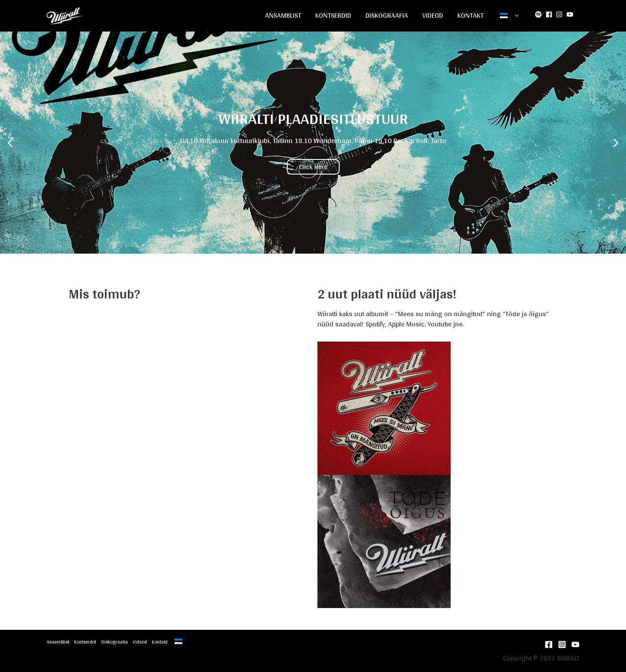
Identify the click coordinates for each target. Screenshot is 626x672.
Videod (433, 16)
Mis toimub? (104, 294)
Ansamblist (283, 16)
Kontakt (470, 16)
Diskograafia (387, 16)
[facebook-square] (550, 14)
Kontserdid (333, 16)
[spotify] (539, 14)
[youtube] (571, 14)
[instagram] (560, 14)
